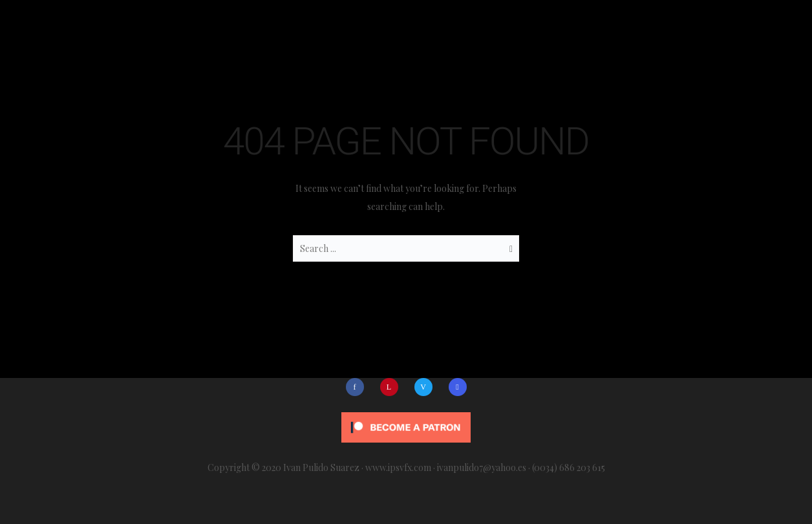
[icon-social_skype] (458, 387)
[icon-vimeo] (427, 387)
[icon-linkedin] (392, 387)
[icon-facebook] (358, 387)
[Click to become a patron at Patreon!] (406, 423)
